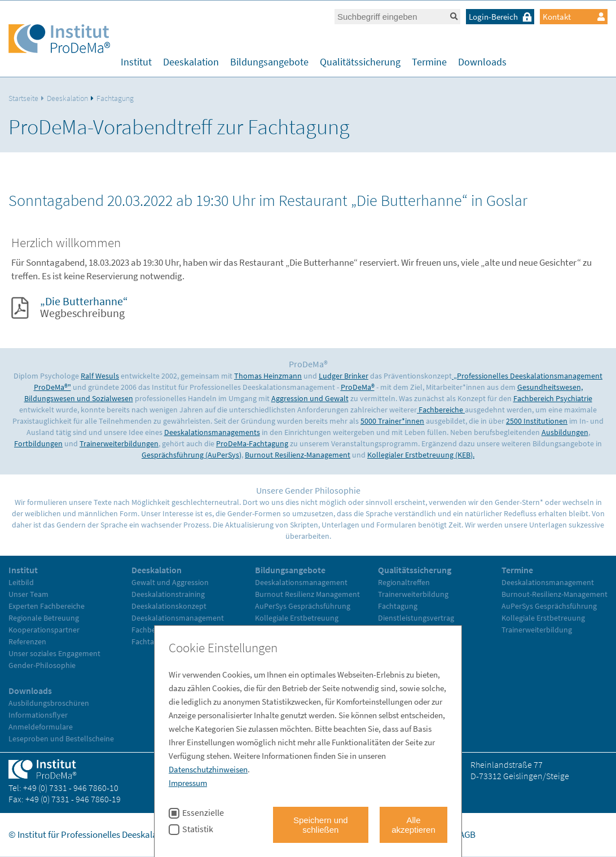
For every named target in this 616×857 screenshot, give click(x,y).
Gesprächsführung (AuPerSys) (192, 455)
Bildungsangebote (269, 62)
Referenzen (27, 641)
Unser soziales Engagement (54, 653)
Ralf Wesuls (100, 376)
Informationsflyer (38, 715)
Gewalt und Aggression (170, 582)
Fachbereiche (441, 410)
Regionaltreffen (404, 582)
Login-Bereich (501, 17)
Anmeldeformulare (41, 727)
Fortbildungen (38, 443)
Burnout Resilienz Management (307, 594)
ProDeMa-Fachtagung (252, 443)
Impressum (371, 834)
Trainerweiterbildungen (119, 443)
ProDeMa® (358, 387)
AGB (467, 834)
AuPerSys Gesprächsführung (303, 606)
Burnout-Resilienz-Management (555, 594)
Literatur (393, 641)
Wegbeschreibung (84, 307)
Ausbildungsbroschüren (49, 703)
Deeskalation (191, 62)
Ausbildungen (565, 432)
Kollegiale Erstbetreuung (297, 618)
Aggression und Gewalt (310, 398)
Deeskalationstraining (168, 594)
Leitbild (21, 582)
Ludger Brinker (344, 376)
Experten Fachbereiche (47, 606)
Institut (136, 62)
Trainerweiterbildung (290, 630)
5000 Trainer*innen (392, 421)
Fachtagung (115, 98)
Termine (429, 62)
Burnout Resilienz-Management (298, 455)
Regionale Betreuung (44, 618)
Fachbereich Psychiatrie (553, 398)
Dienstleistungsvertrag (416, 618)
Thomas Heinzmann (268, 376)
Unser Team (28, 594)
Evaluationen (400, 630)
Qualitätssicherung (360, 62)
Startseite (23, 98)
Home (328, 834)
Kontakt (574, 17)
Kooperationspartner (44, 630)
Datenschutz (426, 834)
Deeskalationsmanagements (212, 432)
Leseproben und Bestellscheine (61, 739)
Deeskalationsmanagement (178, 618)
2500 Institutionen (537, 421)
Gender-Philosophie (42, 665)
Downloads (482, 62)
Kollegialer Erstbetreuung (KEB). (421, 455)
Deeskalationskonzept (169, 606)
